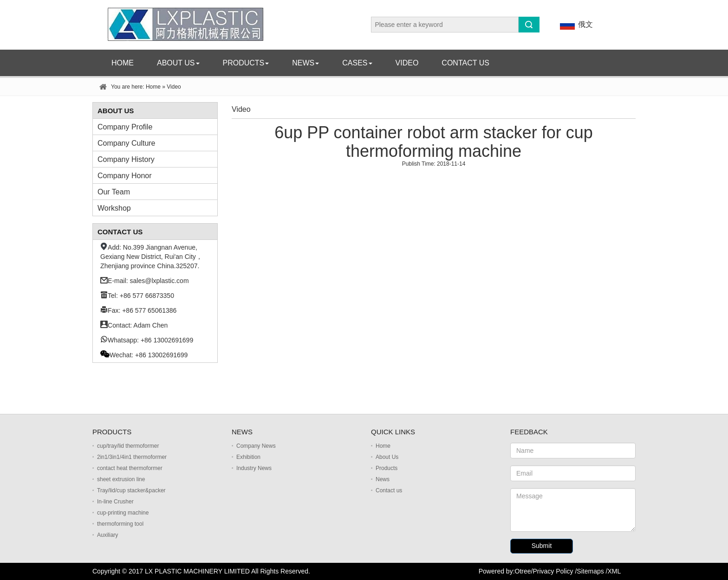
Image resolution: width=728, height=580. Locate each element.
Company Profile (125, 127)
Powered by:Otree (505, 571)
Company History (126, 159)
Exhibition (248, 457)
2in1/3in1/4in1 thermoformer (132, 457)
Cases (357, 63)
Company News (256, 446)
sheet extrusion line (121, 479)
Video (407, 63)
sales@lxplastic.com (159, 281)
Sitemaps (590, 571)
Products (246, 63)
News (305, 63)
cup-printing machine (123, 513)
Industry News (254, 468)
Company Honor (125, 176)
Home (123, 63)
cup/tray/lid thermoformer (128, 446)
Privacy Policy (553, 571)
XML (614, 571)
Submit (542, 546)
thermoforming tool (120, 524)
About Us (178, 63)
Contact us (465, 63)
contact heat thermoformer (130, 468)
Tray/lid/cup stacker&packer (131, 490)
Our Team (114, 192)
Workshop (114, 208)
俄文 (575, 25)
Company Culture (127, 143)
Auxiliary (107, 535)
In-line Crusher (115, 502)
